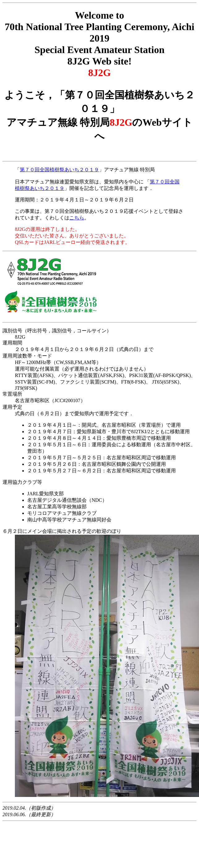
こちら (77, 218)
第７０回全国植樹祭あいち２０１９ (59, 170)
